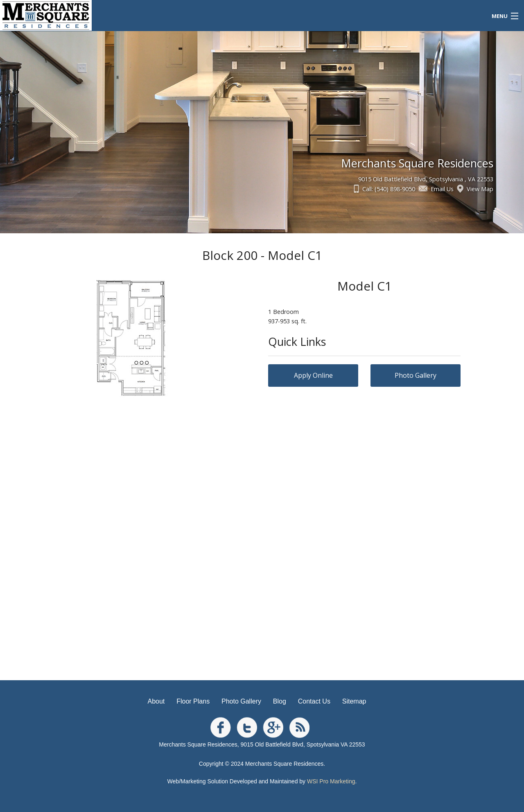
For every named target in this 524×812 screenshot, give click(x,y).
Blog (280, 701)
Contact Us (314, 701)
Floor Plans (193, 701)
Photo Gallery (416, 375)
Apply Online (313, 375)
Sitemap (354, 701)
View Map (480, 189)
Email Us (442, 189)
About (156, 701)
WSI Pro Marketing (331, 781)
